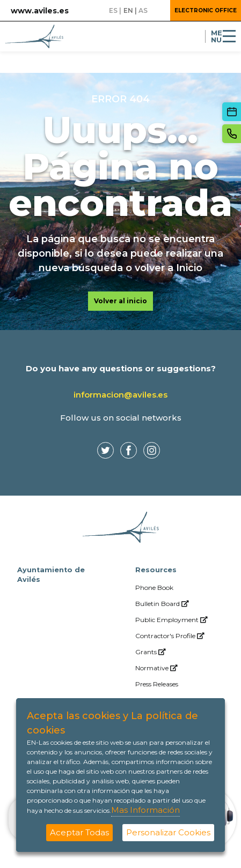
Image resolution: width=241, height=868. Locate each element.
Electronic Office (206, 10)
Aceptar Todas (79, 832)
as (143, 10)
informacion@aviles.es (120, 395)
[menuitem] (180, 588)
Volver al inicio (120, 301)
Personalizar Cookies (168, 832)
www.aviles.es (40, 11)
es (113, 10)
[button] (158, 11)
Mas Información (145, 810)
